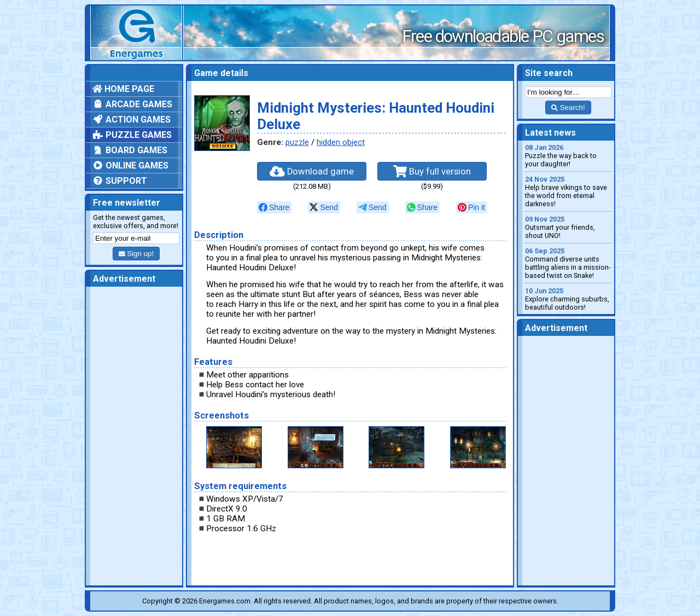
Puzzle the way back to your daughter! (568, 156)
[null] (274, 207)
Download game (312, 171)
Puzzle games (132, 135)
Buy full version (432, 171)
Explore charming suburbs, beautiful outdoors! (568, 299)
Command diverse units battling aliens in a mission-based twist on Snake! (568, 263)
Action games (132, 120)
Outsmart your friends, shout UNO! (568, 227)
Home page (123, 89)
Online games (130, 165)
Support (120, 181)
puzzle (297, 142)
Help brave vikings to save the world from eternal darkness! (568, 191)
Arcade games (132, 104)
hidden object (341, 142)
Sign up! (136, 254)
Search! (568, 107)
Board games (130, 150)
